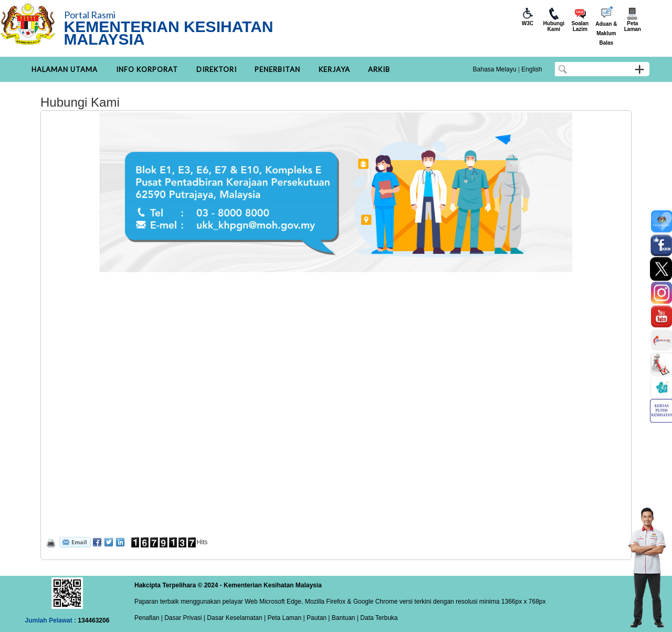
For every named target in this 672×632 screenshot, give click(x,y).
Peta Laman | (286, 618)
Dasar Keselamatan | (235, 618)
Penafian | (149, 618)
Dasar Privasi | (184, 618)
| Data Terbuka (377, 618)
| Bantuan (341, 618)
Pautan (317, 618)
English (532, 69)
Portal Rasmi (90, 15)
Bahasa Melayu (495, 69)
